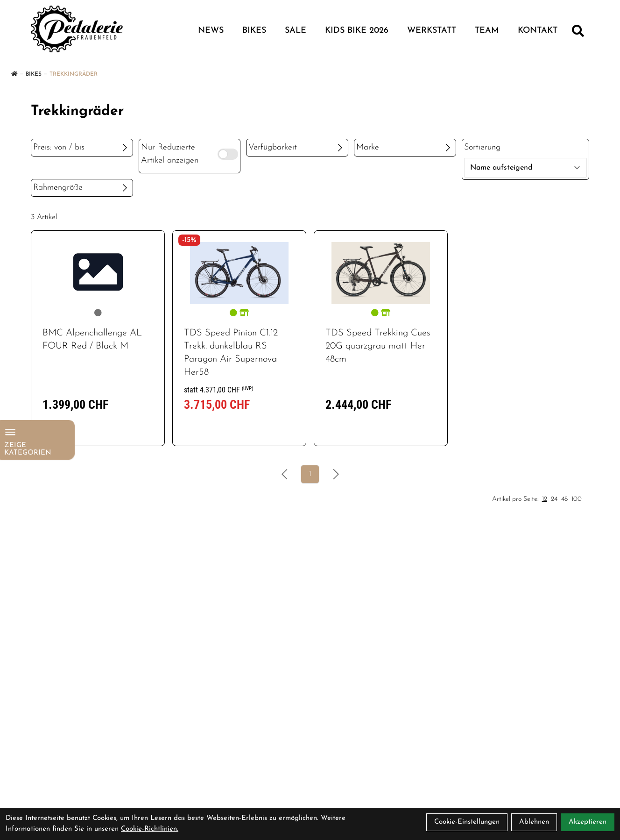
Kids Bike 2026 (357, 31)
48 (564, 499)
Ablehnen (534, 822)
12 (545, 499)
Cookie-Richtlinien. (150, 829)
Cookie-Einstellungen (467, 822)
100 (577, 499)
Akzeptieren (588, 822)
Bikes (254, 31)
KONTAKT (538, 31)
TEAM (487, 31)
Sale (296, 31)
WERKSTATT (432, 31)
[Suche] (578, 31)
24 (554, 499)
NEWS (211, 31)
